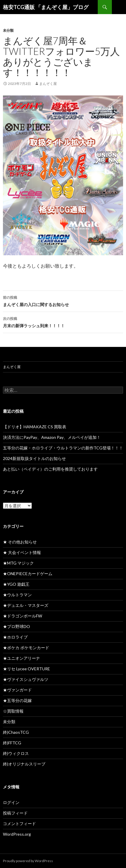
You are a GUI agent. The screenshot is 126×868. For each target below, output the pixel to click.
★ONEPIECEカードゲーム (28, 574)
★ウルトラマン (17, 595)
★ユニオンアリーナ (21, 658)
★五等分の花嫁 (17, 700)
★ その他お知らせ (20, 542)
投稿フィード (15, 813)
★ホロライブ (15, 637)
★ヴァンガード (17, 690)
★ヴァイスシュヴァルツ (26, 679)
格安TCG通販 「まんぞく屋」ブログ (46, 7)
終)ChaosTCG (16, 732)
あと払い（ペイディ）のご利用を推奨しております (50, 469)
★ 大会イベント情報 (22, 552)
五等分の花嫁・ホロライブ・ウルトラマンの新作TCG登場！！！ (63, 448)
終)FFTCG (12, 743)
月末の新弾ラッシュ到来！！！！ (63, 322)
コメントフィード (19, 823)
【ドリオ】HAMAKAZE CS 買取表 (35, 427)
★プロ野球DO (16, 626)
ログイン (11, 802)
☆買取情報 (13, 711)
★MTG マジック (18, 563)
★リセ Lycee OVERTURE (26, 669)
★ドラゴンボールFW (23, 616)
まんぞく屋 (48, 84)
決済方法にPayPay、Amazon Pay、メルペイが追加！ (52, 437)
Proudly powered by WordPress (28, 861)
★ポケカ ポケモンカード (26, 648)
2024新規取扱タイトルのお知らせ (34, 458)
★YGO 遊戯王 (16, 584)
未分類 (8, 30)
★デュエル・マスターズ (26, 605)
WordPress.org (17, 834)
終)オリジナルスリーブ (24, 764)
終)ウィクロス (16, 753)
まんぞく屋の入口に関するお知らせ (63, 300)
